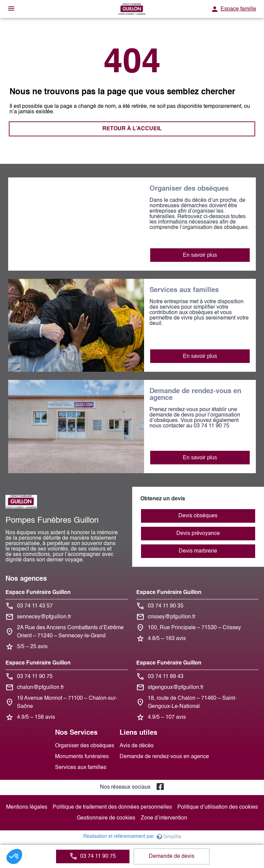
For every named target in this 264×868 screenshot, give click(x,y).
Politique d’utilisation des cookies (218, 807)
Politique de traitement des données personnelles (112, 807)
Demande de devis (172, 856)
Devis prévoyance (198, 534)
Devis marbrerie (198, 551)
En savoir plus (200, 255)
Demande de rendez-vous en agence (164, 757)
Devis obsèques (198, 516)
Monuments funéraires (82, 757)
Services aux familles (81, 768)
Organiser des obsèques (85, 746)
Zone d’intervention (164, 818)
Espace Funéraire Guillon (38, 593)
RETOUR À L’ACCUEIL (132, 129)
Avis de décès (137, 746)
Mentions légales (27, 807)
